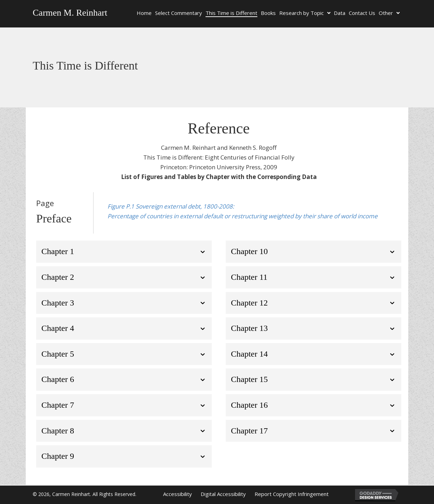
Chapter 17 (249, 431)
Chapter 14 (249, 354)
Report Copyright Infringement (292, 494)
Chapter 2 (58, 277)
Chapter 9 (58, 456)
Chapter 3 (58, 303)
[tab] (124, 252)
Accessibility (178, 494)
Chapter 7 (58, 405)
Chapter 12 (249, 303)
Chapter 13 (249, 328)
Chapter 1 (58, 251)
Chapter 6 (58, 379)
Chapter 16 (249, 405)
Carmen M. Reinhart (70, 13)
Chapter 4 (58, 328)
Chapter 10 (249, 251)
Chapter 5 (58, 354)
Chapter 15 (249, 379)
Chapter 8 (58, 431)
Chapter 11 (249, 277)
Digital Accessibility (223, 494)
